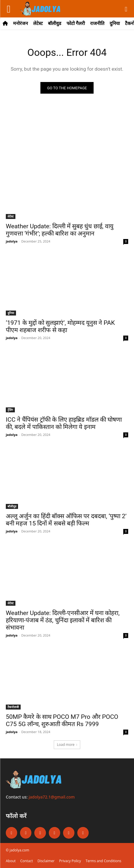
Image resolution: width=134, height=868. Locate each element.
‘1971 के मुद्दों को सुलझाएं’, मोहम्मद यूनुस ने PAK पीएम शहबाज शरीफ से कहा (60, 326)
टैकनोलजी (13, 707)
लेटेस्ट (11, 216)
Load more (67, 745)
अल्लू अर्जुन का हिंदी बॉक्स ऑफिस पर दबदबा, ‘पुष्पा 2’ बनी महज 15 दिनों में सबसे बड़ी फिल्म (66, 520)
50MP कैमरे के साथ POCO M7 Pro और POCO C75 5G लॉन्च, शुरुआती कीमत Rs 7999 (62, 720)
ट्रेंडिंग (10, 410)
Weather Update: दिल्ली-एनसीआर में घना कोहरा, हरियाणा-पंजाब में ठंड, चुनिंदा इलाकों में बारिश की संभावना (63, 620)
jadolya (12, 241)
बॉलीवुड (12, 506)
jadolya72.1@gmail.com (52, 797)
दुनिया (11, 313)
